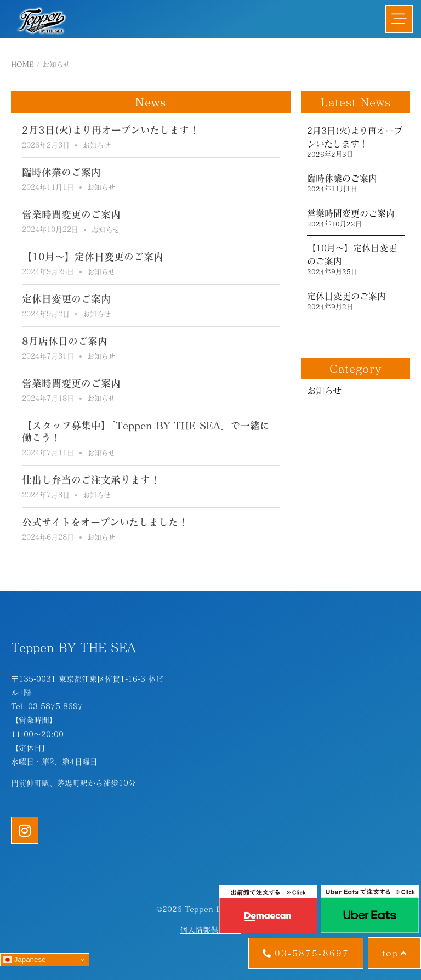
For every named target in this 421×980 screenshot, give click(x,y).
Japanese (25, 960)
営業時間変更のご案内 (71, 214)
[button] (399, 19)
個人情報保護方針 (210, 930)
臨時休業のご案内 (61, 172)
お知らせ (97, 145)
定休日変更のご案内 (66, 299)
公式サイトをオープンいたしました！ (105, 522)
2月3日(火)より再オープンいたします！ (110, 130)
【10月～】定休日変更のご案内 (93, 257)
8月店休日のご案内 (65, 341)
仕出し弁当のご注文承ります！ (91, 480)
